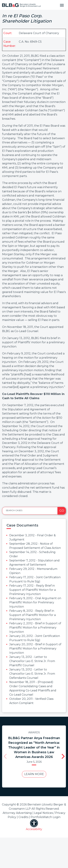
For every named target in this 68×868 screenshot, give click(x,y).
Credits (23, 817)
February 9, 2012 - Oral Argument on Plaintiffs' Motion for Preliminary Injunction (35, 602)
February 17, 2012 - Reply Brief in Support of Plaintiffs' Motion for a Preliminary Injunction (33, 590)
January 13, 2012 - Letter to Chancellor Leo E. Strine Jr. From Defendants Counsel (32, 674)
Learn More (33, 779)
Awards (33, 732)
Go (62, 511)
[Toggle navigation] (62, 5)
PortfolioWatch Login (46, 817)
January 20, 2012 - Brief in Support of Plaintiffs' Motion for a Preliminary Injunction (35, 649)
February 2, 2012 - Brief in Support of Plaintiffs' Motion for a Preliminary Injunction (35, 628)
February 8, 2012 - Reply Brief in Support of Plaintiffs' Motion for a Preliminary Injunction (33, 615)
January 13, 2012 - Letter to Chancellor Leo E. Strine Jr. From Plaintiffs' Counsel (32, 661)
